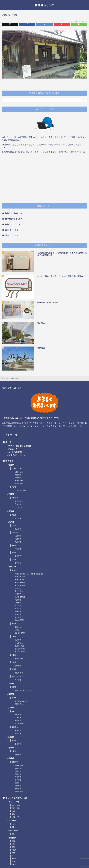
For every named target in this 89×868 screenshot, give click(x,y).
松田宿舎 (18, 755)
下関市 (14, 741)
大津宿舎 (9, 219)
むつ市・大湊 (16, 468)
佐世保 (14, 864)
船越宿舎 (18, 611)
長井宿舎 (18, 606)
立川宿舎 (18, 556)
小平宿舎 (18, 563)
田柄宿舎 (18, 549)
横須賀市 (15, 570)
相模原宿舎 (19, 659)
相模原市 (15, 655)
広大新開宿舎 (20, 724)
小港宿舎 (18, 627)
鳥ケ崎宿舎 (19, 617)
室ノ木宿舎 (19, 591)
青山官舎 (18, 715)
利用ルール (13, 449)
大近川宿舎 (19, 481)
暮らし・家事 (14, 802)
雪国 (13, 841)
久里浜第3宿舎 (20, 580)
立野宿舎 (18, 603)
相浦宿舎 (18, 789)
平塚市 (14, 662)
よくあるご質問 (15, 452)
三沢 (13, 847)
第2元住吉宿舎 (20, 652)
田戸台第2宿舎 (20, 597)
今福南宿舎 (19, 765)
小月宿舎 (18, 744)
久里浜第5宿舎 (20, 585)
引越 (13, 811)
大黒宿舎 (18, 774)
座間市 (14, 669)
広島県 (11, 708)
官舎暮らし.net (45, 5)
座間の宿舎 (19, 673)
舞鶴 (13, 853)
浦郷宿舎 (18, 594)
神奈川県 (12, 567)
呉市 (7, 230)
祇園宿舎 (18, 786)
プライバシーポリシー (18, 455)
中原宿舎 (18, 640)
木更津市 (15, 498)
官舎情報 (10, 461)
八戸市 (14, 487)
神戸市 (14, 698)
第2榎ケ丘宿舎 (20, 633)
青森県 (11, 465)
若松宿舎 (18, 478)
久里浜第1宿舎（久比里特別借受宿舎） (29, 574)
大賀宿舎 (18, 504)
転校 (13, 834)
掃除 (13, 814)
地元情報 (12, 838)
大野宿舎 (18, 771)
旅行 (13, 827)
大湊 (13, 844)
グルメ (14, 824)
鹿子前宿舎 (19, 792)
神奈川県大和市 (17, 676)
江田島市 (15, 727)
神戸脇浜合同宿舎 (21, 701)
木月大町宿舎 (20, 646)
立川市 (14, 552)
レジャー (12, 821)
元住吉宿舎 (19, 643)
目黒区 (14, 526)
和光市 (14, 515)
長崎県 (11, 758)
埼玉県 (11, 511)
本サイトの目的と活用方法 (20, 446)
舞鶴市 (8, 213)
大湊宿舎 (18, 475)
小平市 (14, 560)
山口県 (11, 737)
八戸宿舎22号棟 (21, 491)
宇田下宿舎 (19, 472)
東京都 (11, 522)
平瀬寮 (17, 783)
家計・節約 (16, 805)
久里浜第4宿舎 (20, 582)
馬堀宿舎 (18, 614)
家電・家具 (16, 808)
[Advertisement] (45, 179)
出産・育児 (13, 831)
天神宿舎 (18, 777)
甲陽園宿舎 (19, 704)
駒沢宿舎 (18, 542)
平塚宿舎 (18, 666)
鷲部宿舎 (18, 733)
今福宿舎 (18, 768)
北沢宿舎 (18, 539)
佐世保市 (15, 762)
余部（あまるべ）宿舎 (23, 691)
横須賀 (14, 850)
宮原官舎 (18, 718)
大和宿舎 (18, 680)
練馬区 (14, 546)
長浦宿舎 (18, 600)
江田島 (14, 859)
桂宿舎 (17, 630)
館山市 (20, 508)
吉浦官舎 (18, 721)
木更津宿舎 (19, 501)
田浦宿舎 (18, 609)
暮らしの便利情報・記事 (17, 798)
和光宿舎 (18, 518)
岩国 (13, 862)
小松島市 (15, 751)
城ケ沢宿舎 (19, 484)
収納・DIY (15, 817)
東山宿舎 (18, 529)
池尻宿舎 (18, 536)
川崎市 (14, 636)
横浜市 (14, 624)
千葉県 (11, 494)
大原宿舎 (18, 731)
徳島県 (11, 748)
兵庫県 (11, 694)
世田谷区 (15, 533)
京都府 (11, 684)
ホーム (8, 442)
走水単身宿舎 (20, 620)
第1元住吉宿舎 (20, 649)
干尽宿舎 (18, 780)
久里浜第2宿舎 (20, 577)
